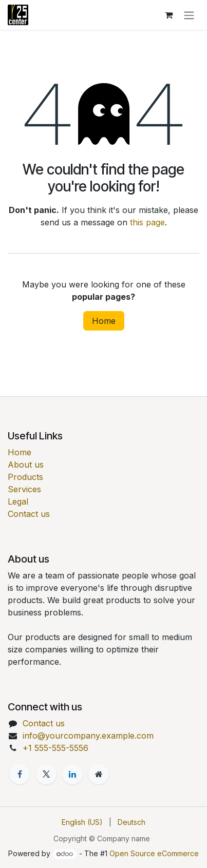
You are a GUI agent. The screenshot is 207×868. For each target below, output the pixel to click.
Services (24, 489)
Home (104, 321)
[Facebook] (20, 774)
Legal (18, 501)
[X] (46, 774)
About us (26, 465)
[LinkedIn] (72, 774)
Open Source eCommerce (154, 853)
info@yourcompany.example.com (88, 736)
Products (25, 477)
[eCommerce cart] (168, 15)
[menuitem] (82, 822)
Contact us (29, 514)
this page (147, 222)
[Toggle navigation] (189, 15)
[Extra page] (99, 774)
